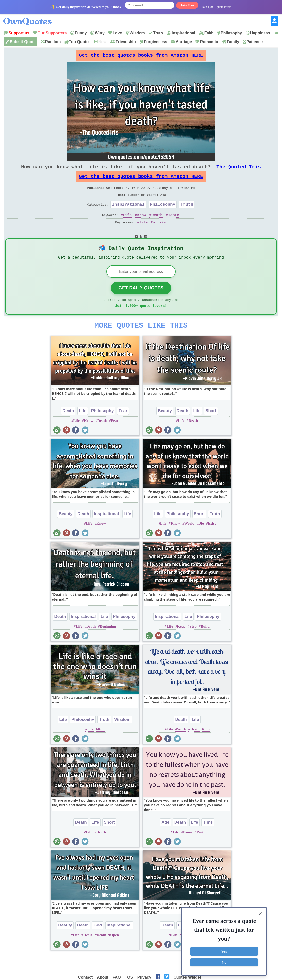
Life (127, 225)
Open (115, 950)
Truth (158, 33)
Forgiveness (156, 42)
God (98, 941)
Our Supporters (52, 33)
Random (53, 42)
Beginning (108, 642)
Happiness (260, 33)
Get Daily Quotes (141, 300)
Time (208, 838)
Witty (100, 33)
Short (211, 426)
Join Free (187, 5)
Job (207, 745)
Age (165, 838)
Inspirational (183, 33)
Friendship (126, 42)
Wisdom (137, 33)
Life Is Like (153, 232)
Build (205, 642)
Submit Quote (23, 42)
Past (200, 848)
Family (233, 42)
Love (117, 33)
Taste (174, 225)
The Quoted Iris (239, 171)
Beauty (165, 426)
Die (201, 539)
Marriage (184, 42)
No (224, 962)
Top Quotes (80, 42)
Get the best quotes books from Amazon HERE (141, 57)
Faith (209, 33)
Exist (212, 539)
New (102, 42)
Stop (193, 642)
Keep (181, 642)
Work (182, 745)
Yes (224, 951)
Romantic (209, 42)
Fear (123, 426)
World (189, 539)
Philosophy (231, 33)
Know (141, 225)
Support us (19, 33)
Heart (88, 950)
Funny (81, 33)
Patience (255, 42)
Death (157, 225)
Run (101, 745)
